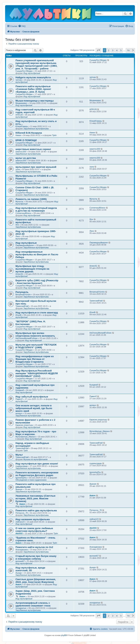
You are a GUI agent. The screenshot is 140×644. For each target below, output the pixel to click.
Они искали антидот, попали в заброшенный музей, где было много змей (34, 408)
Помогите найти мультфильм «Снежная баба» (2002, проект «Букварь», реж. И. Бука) (33, 89)
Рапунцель (22, 292)
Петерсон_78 (22, 513)
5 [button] (121, 50)
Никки (18, 135)
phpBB (64, 635)
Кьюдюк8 (20, 390)
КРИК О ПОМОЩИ (26, 140)
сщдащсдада (22, 466)
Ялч (17, 225)
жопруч (19, 413)
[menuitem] (22, 26)
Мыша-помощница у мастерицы (35, 101)
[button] (98, 50)
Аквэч (22, 504)
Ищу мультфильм (26, 243)
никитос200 (21, 152)
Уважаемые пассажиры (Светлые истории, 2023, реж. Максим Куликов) (35, 498)
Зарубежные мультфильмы (36, 129)
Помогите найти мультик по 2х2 (34, 547)
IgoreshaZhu (21, 478)
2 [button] (109, 50)
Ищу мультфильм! (32, 73)
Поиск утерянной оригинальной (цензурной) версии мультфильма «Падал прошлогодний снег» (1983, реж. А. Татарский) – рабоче (36, 64)
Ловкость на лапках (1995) (31, 199)
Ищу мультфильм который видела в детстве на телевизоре (36, 209)
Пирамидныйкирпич (25, 245)
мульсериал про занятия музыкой (36, 167)
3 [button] (113, 50)
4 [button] (117, 50)
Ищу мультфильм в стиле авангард (37, 313)
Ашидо (19, 573)
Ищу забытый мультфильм (32, 397)
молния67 (20, 561)
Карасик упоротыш (24, 425)
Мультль (19, 202)
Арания (19, 489)
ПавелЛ (19, 399)
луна (18, 169)
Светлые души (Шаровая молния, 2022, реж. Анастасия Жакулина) (36, 581)
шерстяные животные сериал (33, 149)
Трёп (54, 135)
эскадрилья (21, 608)
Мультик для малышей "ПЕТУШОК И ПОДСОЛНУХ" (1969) (36, 346)
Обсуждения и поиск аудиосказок (31, 480)
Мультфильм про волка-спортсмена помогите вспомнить (35, 334)
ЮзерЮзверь (22, 126)
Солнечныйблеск (23, 213)
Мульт (19, 455)
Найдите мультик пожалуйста (33, 77)
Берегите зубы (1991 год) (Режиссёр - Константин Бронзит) (37, 282)
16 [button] (128, 50)
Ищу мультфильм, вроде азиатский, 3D (30, 569)
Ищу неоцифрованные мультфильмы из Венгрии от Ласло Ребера (37, 254)
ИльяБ (19, 315)
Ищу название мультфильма (33, 519)
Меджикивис (21, 103)
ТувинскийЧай (22, 306)
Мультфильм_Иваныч (26, 437)
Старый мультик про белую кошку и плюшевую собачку (36, 557)
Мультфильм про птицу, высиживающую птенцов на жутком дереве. (32, 269)
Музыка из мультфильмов (35, 459)
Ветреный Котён (23, 294)
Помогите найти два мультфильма (36, 510)
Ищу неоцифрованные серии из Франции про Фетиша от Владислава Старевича (35, 359)
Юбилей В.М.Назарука (29, 133)
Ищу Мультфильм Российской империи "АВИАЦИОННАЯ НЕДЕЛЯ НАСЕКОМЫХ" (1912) (37, 373)
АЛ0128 (19, 115)
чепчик (19, 80)
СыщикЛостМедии (24, 71)
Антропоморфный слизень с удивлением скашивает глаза (33, 604)
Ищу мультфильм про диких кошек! (37, 464)
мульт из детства (26, 158)
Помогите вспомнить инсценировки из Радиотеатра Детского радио (37, 474)
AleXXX (19, 533)
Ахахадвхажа (22, 550)
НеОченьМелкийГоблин (27, 338)
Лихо (18, 236)
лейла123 (20, 522)
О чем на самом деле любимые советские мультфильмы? (34, 530)
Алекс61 (19, 274)
